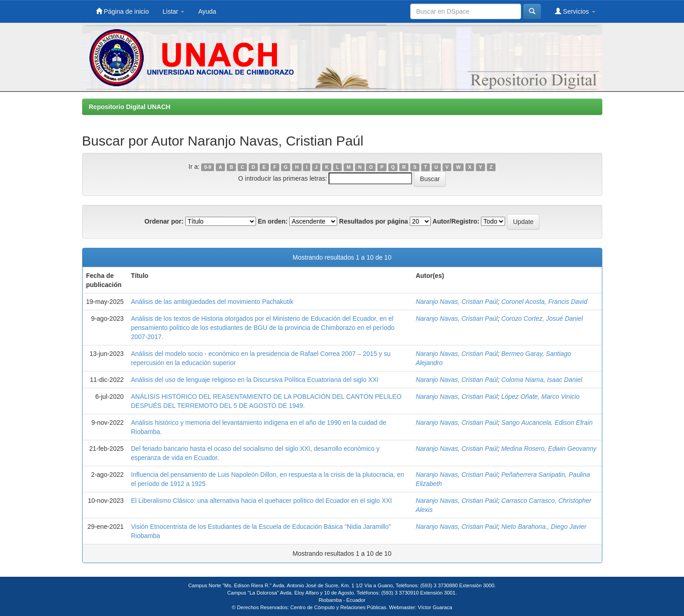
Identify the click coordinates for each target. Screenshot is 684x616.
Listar (173, 11)
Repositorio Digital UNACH (130, 107)
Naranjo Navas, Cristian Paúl (457, 302)
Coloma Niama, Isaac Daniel (541, 380)
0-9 (208, 167)
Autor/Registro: (456, 221)
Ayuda (207, 11)
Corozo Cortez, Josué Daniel (542, 318)
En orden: (273, 221)
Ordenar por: (164, 221)
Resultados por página (373, 221)
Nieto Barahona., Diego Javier (544, 527)
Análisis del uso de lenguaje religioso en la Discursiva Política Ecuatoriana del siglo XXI (255, 380)
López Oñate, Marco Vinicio (540, 397)
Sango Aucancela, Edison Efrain (547, 423)
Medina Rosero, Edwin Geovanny (549, 449)
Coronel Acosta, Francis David (544, 302)
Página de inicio (123, 11)
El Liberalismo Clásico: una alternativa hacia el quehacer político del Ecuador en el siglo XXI (261, 501)
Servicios (575, 11)
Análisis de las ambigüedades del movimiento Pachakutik (212, 302)
